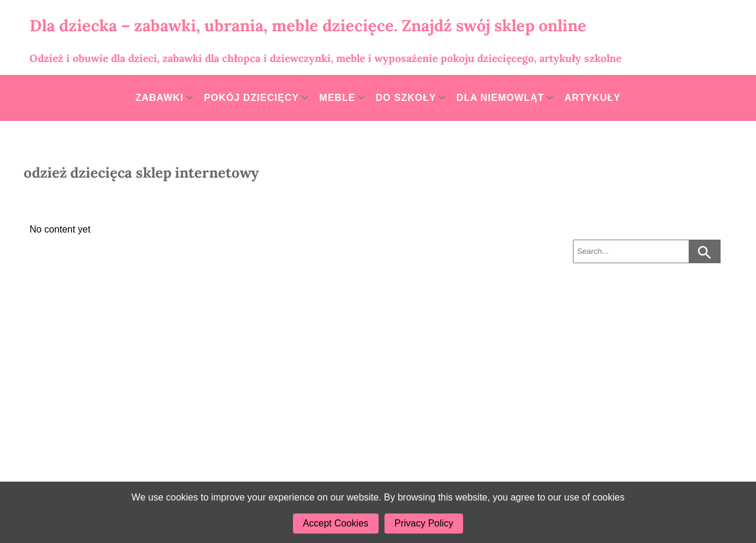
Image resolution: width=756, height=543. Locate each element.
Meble (338, 98)
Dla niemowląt (500, 98)
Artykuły (593, 98)
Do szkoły (406, 98)
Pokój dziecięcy (251, 98)
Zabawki (159, 98)
